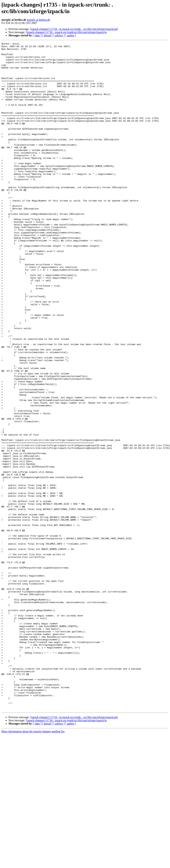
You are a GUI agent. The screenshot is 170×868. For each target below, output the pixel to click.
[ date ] (37, 35)
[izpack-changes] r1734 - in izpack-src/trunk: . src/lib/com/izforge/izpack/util (74, 29)
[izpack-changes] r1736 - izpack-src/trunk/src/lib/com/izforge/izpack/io (66, 32)
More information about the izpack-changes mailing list (33, 865)
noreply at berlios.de (39, 20)
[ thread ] (47, 35)
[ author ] (71, 35)
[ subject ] (59, 35)
